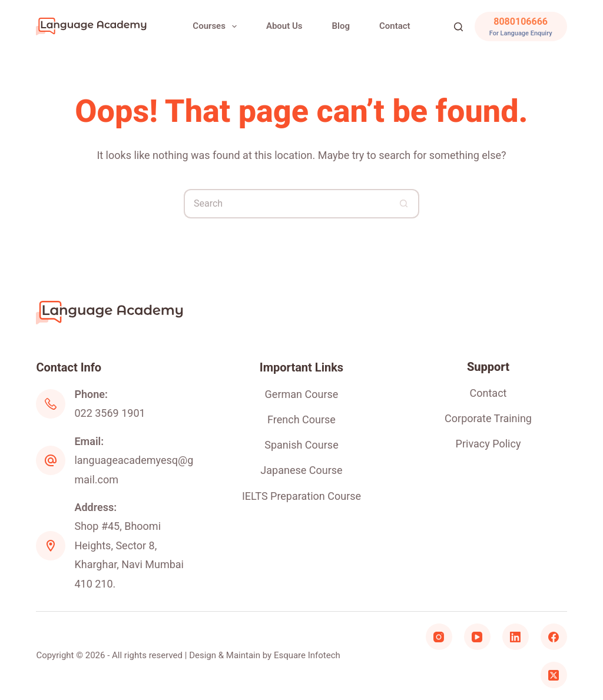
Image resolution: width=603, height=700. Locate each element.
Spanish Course (301, 445)
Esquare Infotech (307, 655)
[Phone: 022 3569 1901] (51, 404)
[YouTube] (477, 637)
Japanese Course (301, 470)
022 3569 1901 (110, 413)
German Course (302, 394)
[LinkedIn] (516, 637)
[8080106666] (521, 26)
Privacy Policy (488, 444)
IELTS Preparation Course (301, 496)
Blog (341, 26)
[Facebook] (554, 637)
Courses (217, 26)
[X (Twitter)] (554, 675)
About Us (284, 26)
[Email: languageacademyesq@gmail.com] (51, 460)
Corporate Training (488, 418)
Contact (395, 26)
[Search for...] (287, 204)
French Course (301, 419)
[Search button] (405, 204)
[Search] (458, 27)
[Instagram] (439, 637)
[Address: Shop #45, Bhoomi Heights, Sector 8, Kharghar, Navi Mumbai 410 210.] (51, 546)
